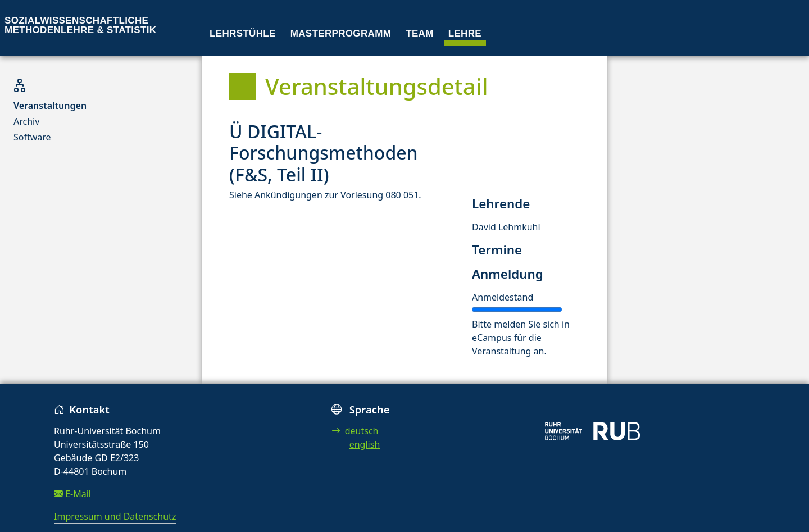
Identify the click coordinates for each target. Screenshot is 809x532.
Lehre (465, 33)
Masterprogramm (341, 33)
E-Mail (72, 494)
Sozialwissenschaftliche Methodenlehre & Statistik (80, 25)
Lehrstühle (243, 33)
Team (420, 33)
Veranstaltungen (50, 106)
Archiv (26, 121)
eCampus (492, 338)
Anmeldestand (503, 297)
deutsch (355, 431)
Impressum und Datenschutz (115, 516)
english (365, 444)
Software (32, 137)
